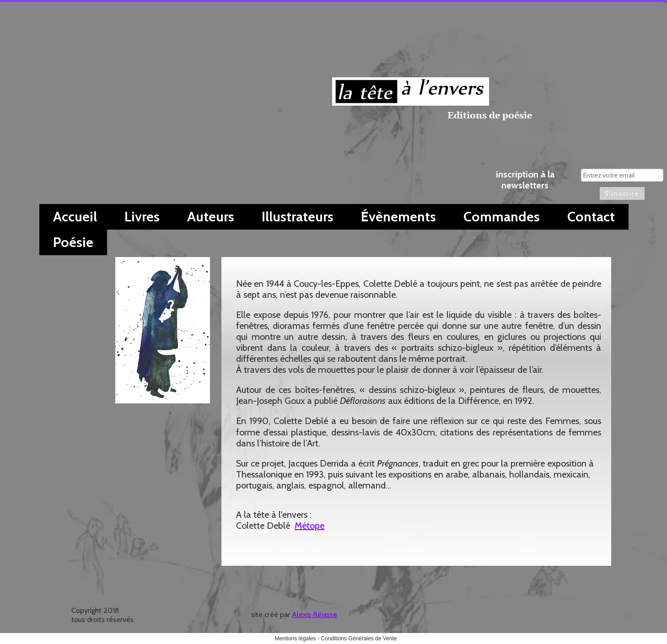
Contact (591, 217)
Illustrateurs (298, 217)
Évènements (398, 217)
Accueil (75, 217)
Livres (142, 217)
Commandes (502, 217)
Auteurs (211, 217)
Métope (309, 526)
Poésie (73, 242)
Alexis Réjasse (315, 614)
